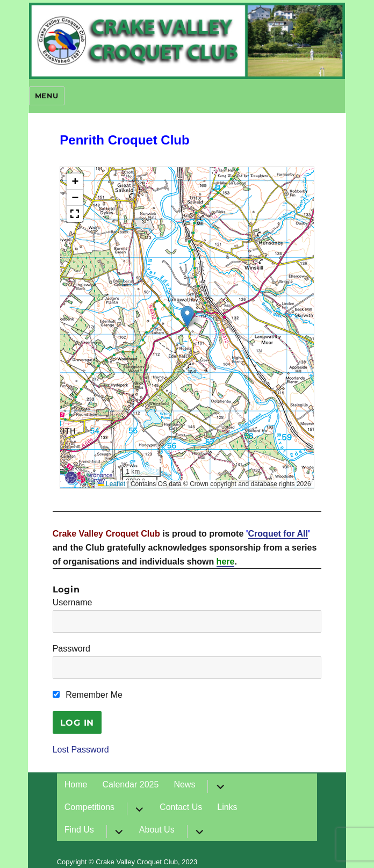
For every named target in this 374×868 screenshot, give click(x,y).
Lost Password (81, 750)
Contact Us (181, 807)
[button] (187, 317)
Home (76, 784)
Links (227, 807)
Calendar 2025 (130, 784)
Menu (47, 96)
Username (73, 602)
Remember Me (88, 695)
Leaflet (112, 484)
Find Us (79, 830)
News (184, 784)
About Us (157, 830)
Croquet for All (278, 534)
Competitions (89, 807)
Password (71, 649)
